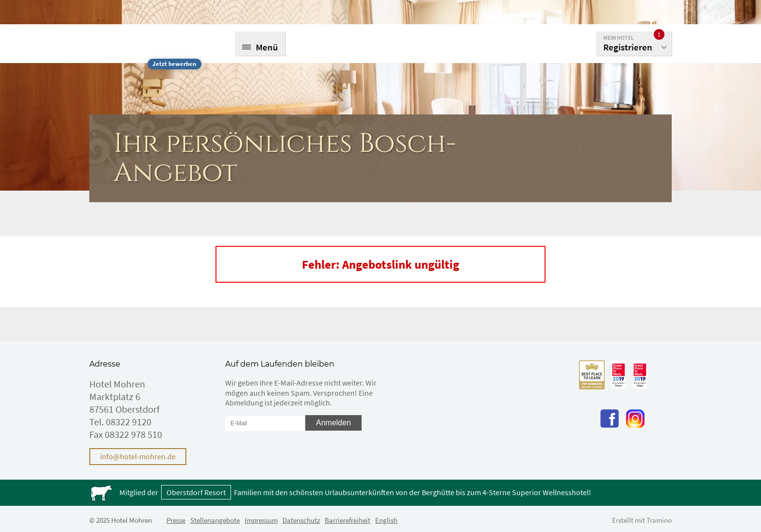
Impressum (261, 520)
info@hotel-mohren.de (138, 456)
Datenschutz (301, 520)
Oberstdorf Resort (196, 492)
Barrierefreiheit (347, 520)
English (386, 520)
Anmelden (333, 423)
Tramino (659, 520)
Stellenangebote (215, 520)
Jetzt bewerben (174, 64)
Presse (176, 520)
